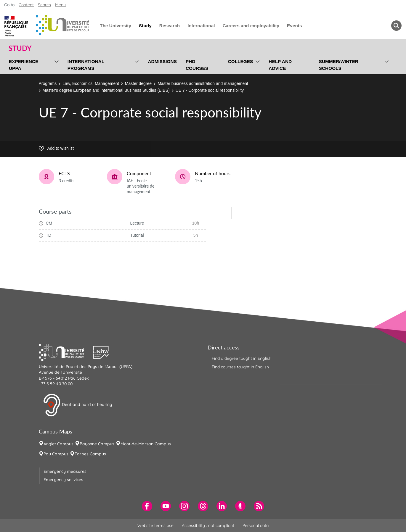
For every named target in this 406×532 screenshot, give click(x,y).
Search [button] (44, 5)
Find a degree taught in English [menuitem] (241, 358)
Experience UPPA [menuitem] (24, 65)
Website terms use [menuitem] (155, 525)
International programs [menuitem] (86, 65)
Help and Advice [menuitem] (280, 65)
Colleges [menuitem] (241, 61)
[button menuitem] (396, 26)
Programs (48, 83)
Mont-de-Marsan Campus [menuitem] (146, 444)
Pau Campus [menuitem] (56, 454)
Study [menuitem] (145, 26)
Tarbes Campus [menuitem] (90, 454)
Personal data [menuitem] (256, 525)
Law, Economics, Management (91, 83)
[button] (66, 352)
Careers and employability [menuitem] (251, 26)
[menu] (56, 64)
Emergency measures (65, 471)
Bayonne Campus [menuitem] (97, 444)
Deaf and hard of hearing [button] (78, 405)
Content (26, 5)
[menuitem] (147, 506)
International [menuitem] (201, 26)
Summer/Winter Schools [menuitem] (339, 65)
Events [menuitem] (294, 26)
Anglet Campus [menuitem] (58, 444)
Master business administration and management (203, 83)
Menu (60, 5)
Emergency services (63, 480)
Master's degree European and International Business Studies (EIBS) (106, 90)
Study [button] (20, 48)
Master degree (138, 83)
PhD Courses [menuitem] (197, 65)
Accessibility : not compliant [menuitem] (208, 525)
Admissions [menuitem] (162, 61)
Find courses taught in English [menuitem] (240, 367)
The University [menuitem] (115, 26)
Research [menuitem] (170, 26)
